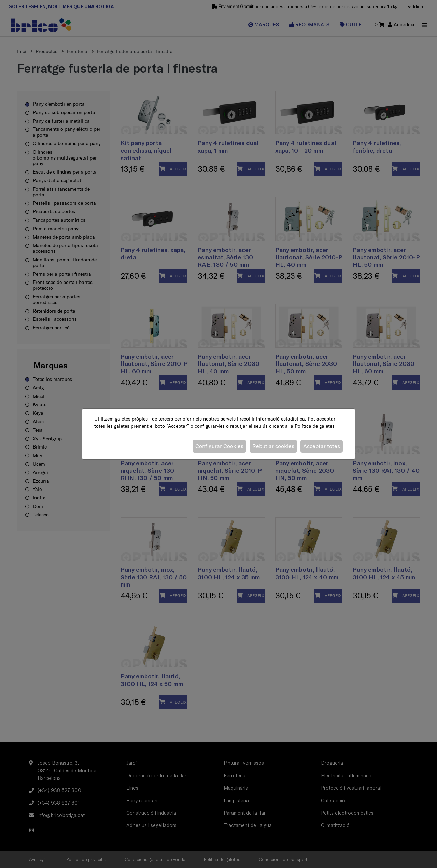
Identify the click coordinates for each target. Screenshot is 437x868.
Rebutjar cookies (273, 446)
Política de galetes (315, 426)
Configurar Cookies (219, 446)
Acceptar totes (322, 446)
